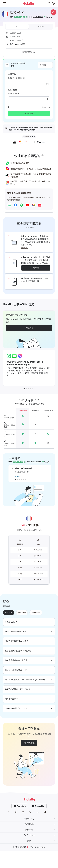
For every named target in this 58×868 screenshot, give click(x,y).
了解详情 (36, 268)
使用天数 (12, 74)
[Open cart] (49, 3)
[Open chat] (53, 12)
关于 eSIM (9, 613)
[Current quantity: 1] (29, 99)
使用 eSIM (22, 613)
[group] (29, 622)
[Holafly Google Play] (38, 806)
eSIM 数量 (13, 90)
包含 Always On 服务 (18, 44)
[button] (5, 3)
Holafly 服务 (36, 613)
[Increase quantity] (48, 99)
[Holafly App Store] (20, 806)
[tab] (17, 27)
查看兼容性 (24, 248)
